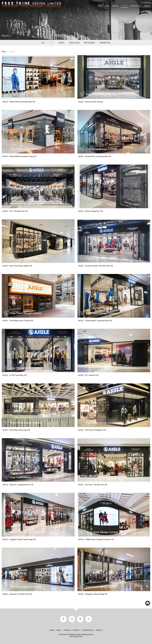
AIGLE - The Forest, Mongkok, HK (92, 430)
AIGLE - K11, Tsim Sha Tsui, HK (15, 211)
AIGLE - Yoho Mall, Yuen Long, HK (16, 430)
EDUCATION (74, 43)
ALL (43, 43)
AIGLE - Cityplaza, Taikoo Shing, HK (93, 594)
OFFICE (62, 43)
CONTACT (147, 6)
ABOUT (107, 6)
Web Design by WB (76, 636)
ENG (149, 3)
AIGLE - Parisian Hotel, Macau (91, 102)
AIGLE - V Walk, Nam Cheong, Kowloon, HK (96, 539)
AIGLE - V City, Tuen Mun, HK (15, 375)
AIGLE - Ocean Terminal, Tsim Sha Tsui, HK (96, 266)
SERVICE (115, 6)
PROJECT (124, 6)
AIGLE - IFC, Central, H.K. (89, 375)
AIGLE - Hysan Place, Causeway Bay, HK (95, 156)
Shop (4, 51)
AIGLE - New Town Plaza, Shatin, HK (17, 266)
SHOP (52, 43)
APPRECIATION (135, 6)
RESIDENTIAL (105, 43)
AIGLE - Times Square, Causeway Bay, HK (95, 320)
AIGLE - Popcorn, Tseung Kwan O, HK (18, 484)
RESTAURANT (89, 43)
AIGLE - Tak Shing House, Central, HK (18, 320)
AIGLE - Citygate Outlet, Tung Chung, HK (19, 539)
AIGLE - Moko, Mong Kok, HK (91, 211)
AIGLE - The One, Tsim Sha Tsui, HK (93, 484)
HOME (100, 6)
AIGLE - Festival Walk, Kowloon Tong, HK (19, 156)
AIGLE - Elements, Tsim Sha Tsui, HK (17, 594)
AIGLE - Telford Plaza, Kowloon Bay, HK (19, 102)
